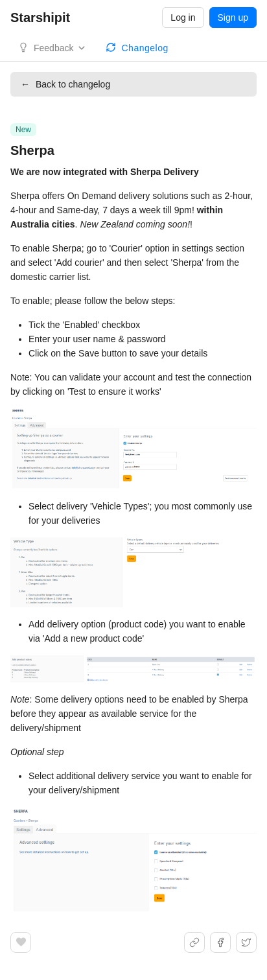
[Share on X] (246, 942)
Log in (183, 17)
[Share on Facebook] (220, 942)
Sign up (233, 17)
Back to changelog (65, 84)
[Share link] (194, 942)
